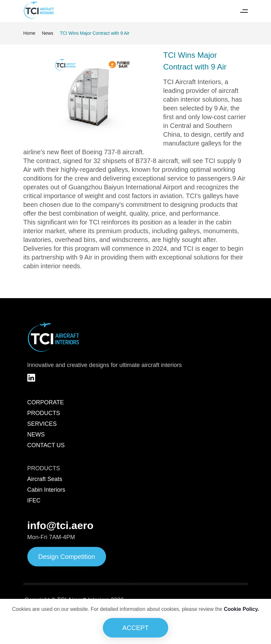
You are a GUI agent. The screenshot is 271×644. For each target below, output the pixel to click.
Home (29, 33)
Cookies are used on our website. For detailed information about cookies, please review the (135, 609)
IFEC (34, 500)
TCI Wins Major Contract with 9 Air (95, 33)
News (48, 33)
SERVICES (42, 424)
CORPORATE (46, 402)
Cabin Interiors (46, 490)
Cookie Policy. (241, 609)
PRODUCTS (44, 413)
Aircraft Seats (45, 479)
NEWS (36, 435)
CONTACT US (46, 445)
